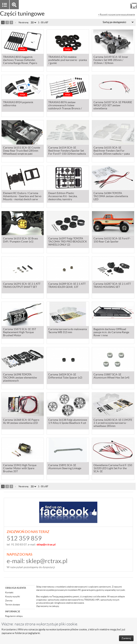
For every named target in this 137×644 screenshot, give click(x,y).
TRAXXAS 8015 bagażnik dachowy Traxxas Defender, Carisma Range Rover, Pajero (20, 60)
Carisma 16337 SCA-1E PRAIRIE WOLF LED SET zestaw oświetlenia (113, 106)
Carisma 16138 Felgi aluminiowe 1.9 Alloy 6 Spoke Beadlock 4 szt (68, 422)
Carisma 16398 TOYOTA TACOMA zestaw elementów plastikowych (20, 378)
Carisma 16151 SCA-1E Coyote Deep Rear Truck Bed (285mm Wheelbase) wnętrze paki (22, 151)
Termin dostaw (13, 605)
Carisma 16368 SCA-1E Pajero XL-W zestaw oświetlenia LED (21, 422)
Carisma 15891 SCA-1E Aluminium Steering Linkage (65, 467)
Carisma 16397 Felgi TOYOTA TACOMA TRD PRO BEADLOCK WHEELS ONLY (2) (68, 242)
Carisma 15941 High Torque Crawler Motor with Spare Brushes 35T (20, 469)
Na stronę (23, 22)
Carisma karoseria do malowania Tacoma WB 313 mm (68, 331)
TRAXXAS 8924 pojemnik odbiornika (18, 104)
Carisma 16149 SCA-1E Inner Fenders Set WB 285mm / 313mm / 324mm (111, 60)
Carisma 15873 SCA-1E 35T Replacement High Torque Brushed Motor (20, 333)
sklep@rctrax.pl (47, 561)
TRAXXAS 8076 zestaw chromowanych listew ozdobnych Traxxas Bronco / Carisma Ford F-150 (65, 106)
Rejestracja (120, 5)
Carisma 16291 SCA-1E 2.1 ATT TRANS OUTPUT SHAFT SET (22, 286)
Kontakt (9, 592)
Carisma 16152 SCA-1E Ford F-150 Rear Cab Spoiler (112, 240)
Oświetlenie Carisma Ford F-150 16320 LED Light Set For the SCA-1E (113, 469)
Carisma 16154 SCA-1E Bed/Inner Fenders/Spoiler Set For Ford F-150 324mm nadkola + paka (67, 151)
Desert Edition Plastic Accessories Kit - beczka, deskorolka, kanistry (63, 197)
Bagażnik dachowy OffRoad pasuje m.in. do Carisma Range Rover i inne (111, 333)
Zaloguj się (104, 5)
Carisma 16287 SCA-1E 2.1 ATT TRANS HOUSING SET (112, 286)
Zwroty (9, 600)
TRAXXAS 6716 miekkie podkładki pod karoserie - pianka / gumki (68, 60)
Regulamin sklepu (14, 616)
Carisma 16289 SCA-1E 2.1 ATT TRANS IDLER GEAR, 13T (67, 286)
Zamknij (126, 638)
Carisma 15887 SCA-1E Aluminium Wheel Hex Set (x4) (111, 376)
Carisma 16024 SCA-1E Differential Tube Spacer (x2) (65, 376)
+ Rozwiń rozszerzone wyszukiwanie (116, 15)
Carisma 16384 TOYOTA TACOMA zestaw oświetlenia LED (111, 197)
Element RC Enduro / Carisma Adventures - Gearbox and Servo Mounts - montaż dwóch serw (22, 197)
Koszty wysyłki (13, 596)
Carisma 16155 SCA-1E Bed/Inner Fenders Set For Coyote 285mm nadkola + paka (112, 151)
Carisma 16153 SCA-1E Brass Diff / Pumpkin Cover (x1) (21, 240)
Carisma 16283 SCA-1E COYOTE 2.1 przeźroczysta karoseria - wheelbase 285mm (113, 423)
